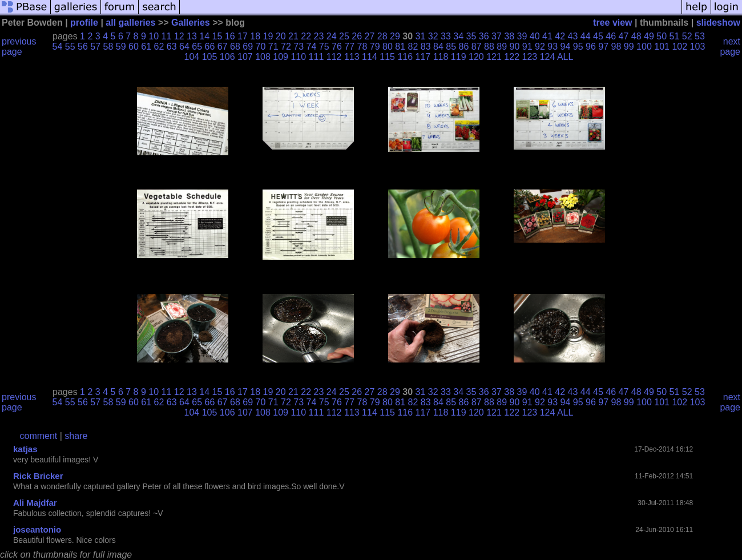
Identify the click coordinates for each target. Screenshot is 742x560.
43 (573, 36)
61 (146, 47)
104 (192, 57)
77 (349, 47)
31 (421, 36)
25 (344, 36)
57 (95, 47)
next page (730, 47)
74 (312, 47)
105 (210, 57)
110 (298, 57)
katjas (25, 449)
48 (636, 36)
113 (352, 57)
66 (210, 47)
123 (529, 57)
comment (39, 436)
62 (159, 47)
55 (70, 47)
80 (388, 47)
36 (484, 36)
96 (591, 47)
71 (273, 47)
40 (535, 36)
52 (687, 36)
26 (357, 36)
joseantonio (37, 529)
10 (154, 36)
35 (471, 36)
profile (84, 23)
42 (560, 36)
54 (58, 47)
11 (167, 36)
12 (179, 36)
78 (362, 47)
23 (319, 36)
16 (230, 36)
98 (616, 47)
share (76, 436)
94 (566, 47)
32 (433, 36)
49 (649, 36)
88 (489, 47)
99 (629, 47)
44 (586, 36)
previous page (19, 47)
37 (497, 36)
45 (598, 36)
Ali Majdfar (35, 503)
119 (459, 57)
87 (477, 47)
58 (108, 47)
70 (261, 47)
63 (172, 47)
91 (527, 47)
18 (255, 36)
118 (441, 57)
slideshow (718, 23)
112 (334, 57)
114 (370, 57)
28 (382, 36)
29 (395, 36)
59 (121, 47)
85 (451, 47)
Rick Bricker (38, 476)
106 (227, 57)
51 (675, 36)
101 (662, 47)
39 (522, 36)
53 (700, 36)
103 (698, 47)
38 (509, 36)
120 (476, 57)
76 (337, 47)
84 (438, 47)
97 (603, 47)
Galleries (191, 23)
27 (370, 36)
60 (134, 47)
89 (502, 47)
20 (281, 36)
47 (624, 36)
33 (446, 36)
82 (413, 47)
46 (611, 36)
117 (423, 57)
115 (387, 57)
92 (540, 47)
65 (197, 47)
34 (458, 36)
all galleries (130, 23)
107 (245, 57)
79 (375, 47)
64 (184, 47)
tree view (612, 23)
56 (83, 47)
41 (547, 36)
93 (553, 47)
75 (324, 47)
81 (400, 47)
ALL (565, 57)
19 (268, 36)
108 (263, 57)
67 (223, 47)
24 (332, 36)
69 (248, 47)
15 (217, 36)
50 (662, 36)
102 (680, 47)
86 (464, 47)
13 (192, 36)
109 (281, 57)
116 (405, 57)
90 (515, 47)
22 (306, 36)
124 (548, 57)
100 (644, 47)
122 (512, 57)
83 (426, 47)
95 (578, 47)
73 (299, 47)
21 (293, 36)
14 (204, 36)
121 (494, 57)
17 (243, 36)
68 (235, 47)
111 (316, 57)
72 (286, 47)
